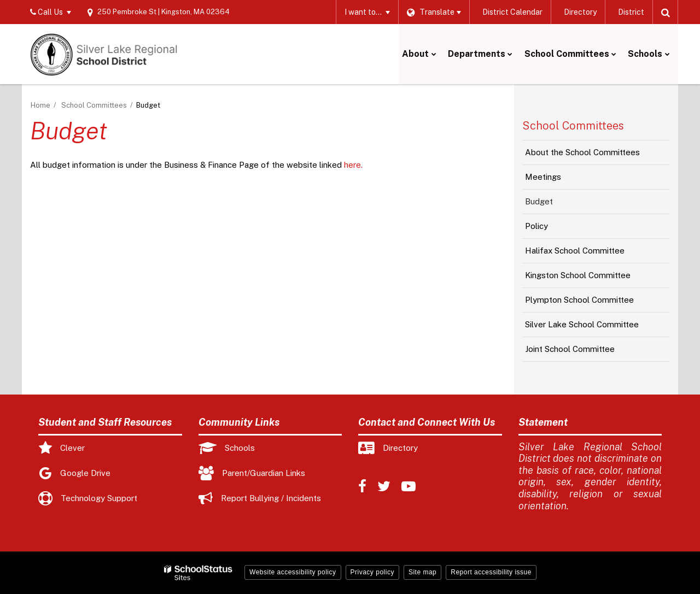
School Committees (94, 105)
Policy (552, 229)
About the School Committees (582, 152)
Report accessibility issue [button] (491, 572)
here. (353, 165)
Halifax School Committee (575, 251)
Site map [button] (422, 572)
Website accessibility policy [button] (293, 572)
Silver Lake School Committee (582, 324)
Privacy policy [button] (372, 572)
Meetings (558, 180)
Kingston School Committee (578, 275)
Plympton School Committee (579, 300)
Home (40, 105)
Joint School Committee (570, 349)
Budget (539, 201)
